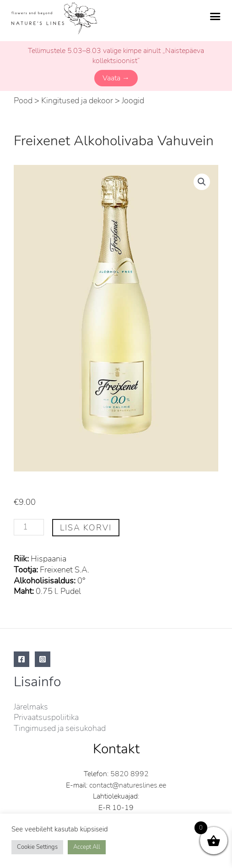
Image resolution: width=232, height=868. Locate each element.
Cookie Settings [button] (37, 847)
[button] (202, 182)
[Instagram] (43, 659)
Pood (23, 101)
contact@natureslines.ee (128, 785)
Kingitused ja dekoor (77, 101)
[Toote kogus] (29, 527)
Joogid (133, 101)
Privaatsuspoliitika (46, 717)
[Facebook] (22, 659)
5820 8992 (129, 774)
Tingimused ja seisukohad (60, 728)
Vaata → (116, 78)
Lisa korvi (86, 528)
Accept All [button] (87, 847)
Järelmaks (31, 707)
